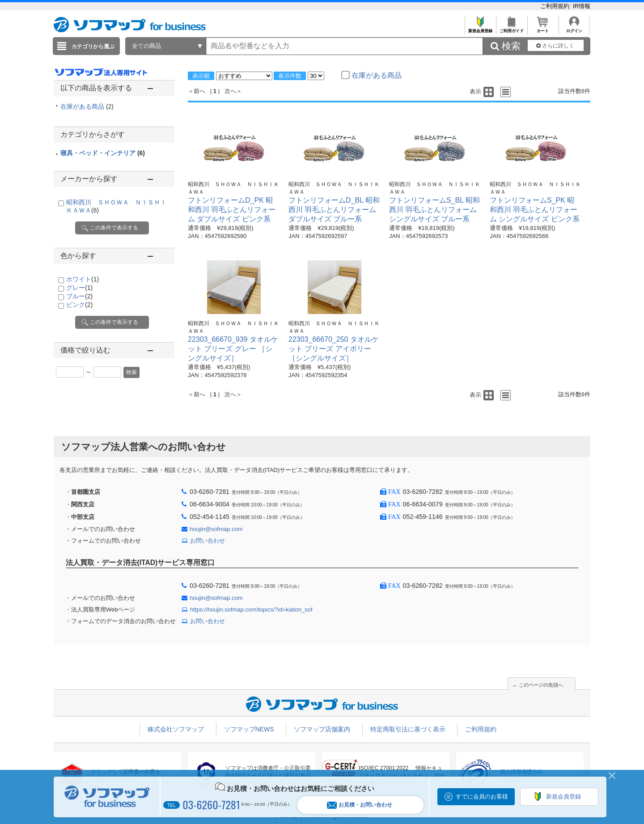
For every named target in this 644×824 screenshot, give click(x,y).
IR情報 (582, 6)
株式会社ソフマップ (176, 729)
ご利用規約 (556, 6)
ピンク (79, 305)
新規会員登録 (480, 28)
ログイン (574, 28)
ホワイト (83, 279)
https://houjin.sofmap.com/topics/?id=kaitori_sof (251, 610)
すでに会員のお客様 (482, 796)
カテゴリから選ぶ (93, 47)
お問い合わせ (208, 541)
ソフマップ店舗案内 (322, 729)
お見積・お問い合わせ (360, 805)
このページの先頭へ (541, 685)
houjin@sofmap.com (216, 529)
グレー (79, 288)
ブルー (79, 296)
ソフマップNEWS (249, 729)
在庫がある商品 (87, 106)
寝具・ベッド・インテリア (103, 153)
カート (543, 28)
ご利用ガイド (511, 28)
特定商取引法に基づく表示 (408, 729)
